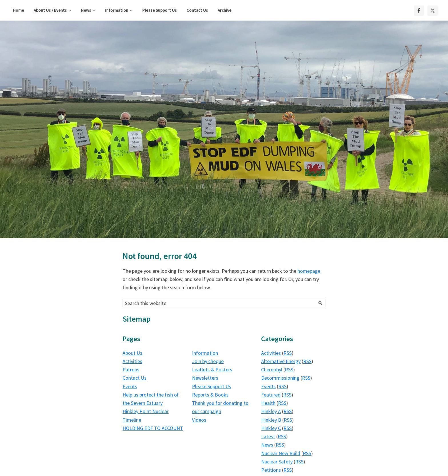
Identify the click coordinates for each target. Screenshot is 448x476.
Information (205, 353)
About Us (132, 353)
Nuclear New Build (281, 453)
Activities (132, 361)
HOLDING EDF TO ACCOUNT (153, 428)
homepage (309, 271)
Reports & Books (210, 395)
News (267, 445)
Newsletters (205, 378)
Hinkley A (271, 411)
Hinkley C (271, 428)
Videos (199, 420)
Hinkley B (271, 420)
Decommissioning (280, 378)
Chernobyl (272, 370)
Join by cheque (208, 361)
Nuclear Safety (277, 462)
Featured (271, 395)
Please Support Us (212, 386)
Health (268, 403)
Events (130, 386)
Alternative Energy (281, 361)
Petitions (271, 470)
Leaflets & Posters (212, 370)
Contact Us (135, 378)
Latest (268, 436)
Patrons (131, 370)
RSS (288, 353)
